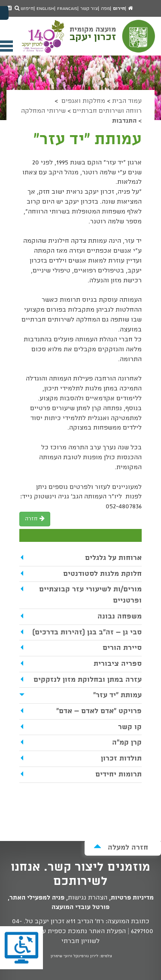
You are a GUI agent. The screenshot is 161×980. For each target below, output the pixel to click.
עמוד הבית (127, 101)
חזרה (35, 519)
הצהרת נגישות (88, 898)
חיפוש (24, 9)
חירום (119, 9)
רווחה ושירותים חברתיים (107, 111)
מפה (105, 9)
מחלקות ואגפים (82, 101)
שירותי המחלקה (43, 111)
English (45, 9)
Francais (67, 9)
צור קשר (89, 9)
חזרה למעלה (121, 847)
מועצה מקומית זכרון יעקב (113, 40)
